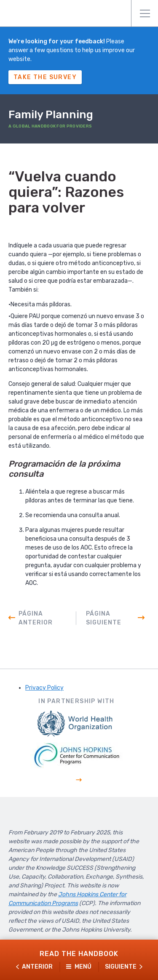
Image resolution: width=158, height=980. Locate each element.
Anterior (37, 967)
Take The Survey (45, 77)
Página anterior (36, 618)
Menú (145, 13)
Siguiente (121, 967)
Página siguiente (104, 618)
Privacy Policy (44, 688)
